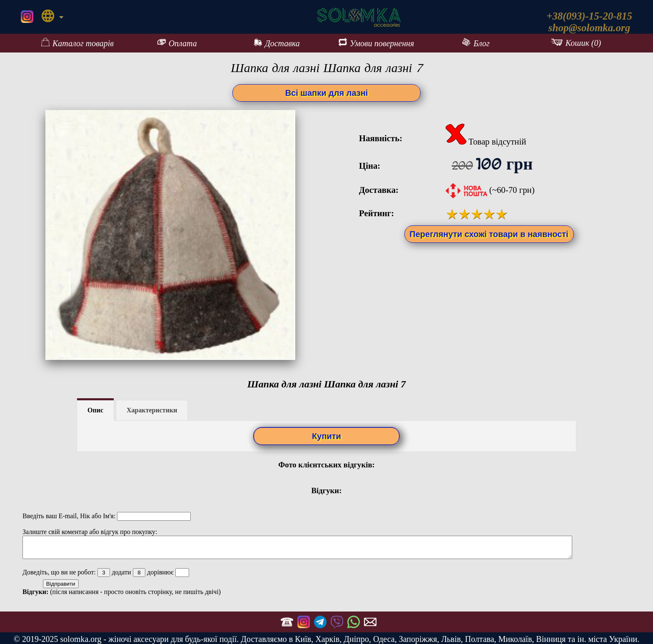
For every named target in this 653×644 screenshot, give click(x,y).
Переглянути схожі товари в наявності (489, 234)
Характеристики (152, 410)
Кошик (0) (576, 43)
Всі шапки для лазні (327, 93)
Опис (95, 410)
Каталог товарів (77, 43)
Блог (476, 43)
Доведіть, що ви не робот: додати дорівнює (106, 572)
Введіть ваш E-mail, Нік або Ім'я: (107, 516)
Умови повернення (376, 43)
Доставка (277, 43)
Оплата (177, 43)
